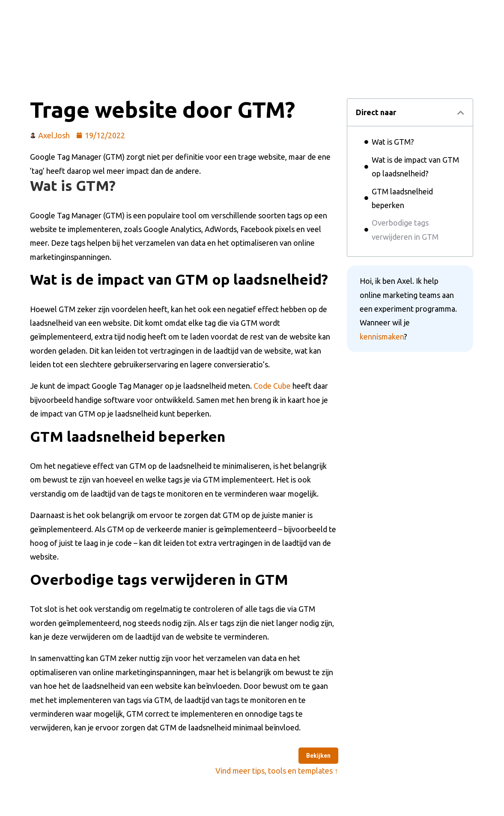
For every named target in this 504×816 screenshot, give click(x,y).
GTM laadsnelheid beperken (402, 198)
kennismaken (382, 337)
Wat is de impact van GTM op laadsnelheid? (415, 167)
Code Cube (272, 386)
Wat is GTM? (393, 142)
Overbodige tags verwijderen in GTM (405, 229)
